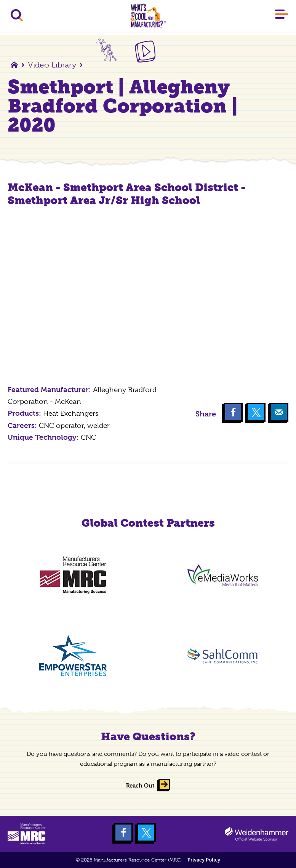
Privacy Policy (204, 860)
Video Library (52, 65)
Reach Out (140, 785)
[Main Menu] (282, 16)
